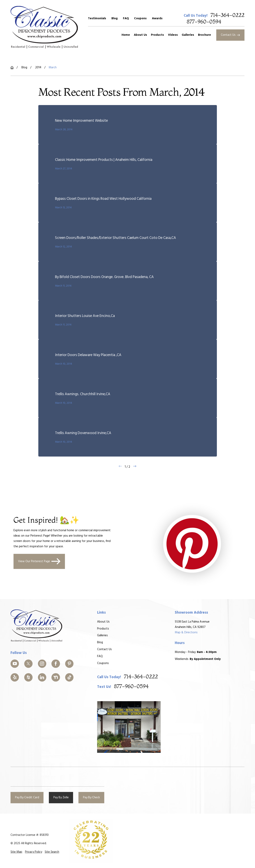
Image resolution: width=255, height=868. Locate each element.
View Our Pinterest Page (39, 561)
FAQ (126, 18)
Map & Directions (186, 632)
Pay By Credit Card (27, 798)
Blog (114, 18)
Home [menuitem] (126, 35)
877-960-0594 (204, 22)
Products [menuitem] (157, 35)
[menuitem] (16, 852)
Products (103, 629)
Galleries (102, 636)
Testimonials (97, 18)
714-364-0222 (227, 15)
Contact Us (230, 35)
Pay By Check (91, 798)
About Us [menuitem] (140, 35)
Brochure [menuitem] (204, 35)
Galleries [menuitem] (188, 35)
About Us (103, 622)
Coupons (140, 18)
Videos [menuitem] (173, 35)
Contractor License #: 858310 (30, 835)
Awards (157, 18)
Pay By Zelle (61, 798)
